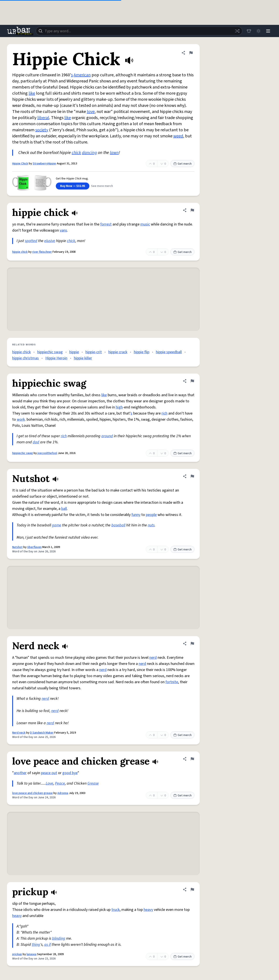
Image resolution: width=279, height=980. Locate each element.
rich (164, 413)
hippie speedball (169, 352)
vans (63, 230)
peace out (49, 773)
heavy (148, 910)
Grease (93, 783)
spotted (31, 241)
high (119, 407)
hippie (74, 352)
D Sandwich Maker (42, 733)
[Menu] (268, 31)
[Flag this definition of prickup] (192, 890)
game (57, 525)
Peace (60, 783)
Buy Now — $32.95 (73, 186)
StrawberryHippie (44, 164)
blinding (59, 938)
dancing (89, 153)
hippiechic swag (50, 352)
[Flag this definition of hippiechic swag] (192, 381)
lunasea (31, 954)
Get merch (182, 164)
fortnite (172, 682)
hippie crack (118, 352)
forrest (106, 224)
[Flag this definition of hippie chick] (192, 210)
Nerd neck (19, 733)
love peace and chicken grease (32, 793)
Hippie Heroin (56, 358)
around (107, 436)
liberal (43, 118)
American (82, 75)
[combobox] (139, 31)
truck (116, 910)
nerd (153, 658)
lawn (114, 153)
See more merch (102, 186)
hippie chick (20, 252)
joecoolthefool (47, 453)
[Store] (249, 31)
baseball (118, 525)
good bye (70, 773)
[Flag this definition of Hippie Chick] (191, 53)
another (20, 773)
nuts (151, 525)
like (32, 93)
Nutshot (17, 547)
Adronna (63, 793)
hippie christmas (26, 358)
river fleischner (42, 252)
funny (136, 515)
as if (48, 945)
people (151, 515)
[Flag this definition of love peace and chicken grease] (192, 759)
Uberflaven (34, 547)
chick (76, 153)
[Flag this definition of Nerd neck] (192, 644)
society (42, 130)
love (91, 112)
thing (36, 945)
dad (36, 442)
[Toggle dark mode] (259, 31)
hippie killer (83, 358)
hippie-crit (94, 352)
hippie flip (142, 352)
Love (49, 783)
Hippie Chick (20, 164)
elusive (50, 241)
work (21, 419)
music (145, 224)
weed (178, 136)
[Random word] (237, 31)
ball (64, 509)
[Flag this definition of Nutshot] (192, 476)
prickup (17, 954)
